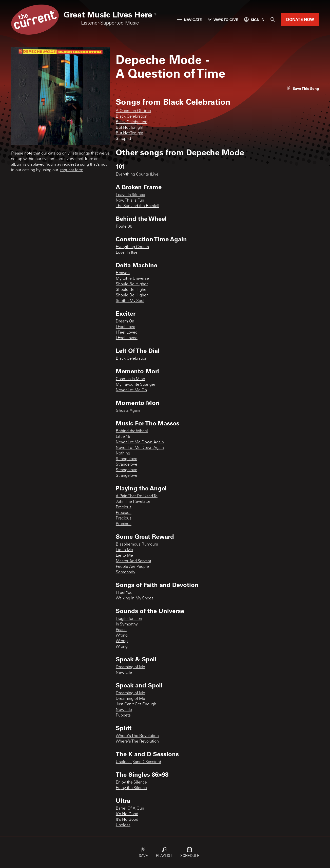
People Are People (132, 567)
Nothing (123, 453)
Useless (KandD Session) (138, 762)
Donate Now (300, 19)
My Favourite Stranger (135, 385)
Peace (121, 630)
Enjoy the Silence (131, 783)
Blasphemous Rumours (137, 545)
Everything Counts (132, 247)
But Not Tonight (130, 128)
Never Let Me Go (131, 390)
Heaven (123, 273)
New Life (124, 673)
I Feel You (124, 593)
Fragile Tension (129, 619)
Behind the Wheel (132, 431)
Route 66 (124, 227)
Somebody (125, 572)
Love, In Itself (128, 253)
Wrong (122, 636)
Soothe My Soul (130, 301)
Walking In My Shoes (135, 598)
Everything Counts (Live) (138, 175)
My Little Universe (132, 279)
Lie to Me (124, 556)
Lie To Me (124, 550)
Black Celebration (132, 117)
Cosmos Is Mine (130, 379)
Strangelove (127, 459)
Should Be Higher (132, 284)
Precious (124, 507)
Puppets (123, 715)
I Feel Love (125, 327)
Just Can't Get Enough (136, 704)
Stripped (123, 139)
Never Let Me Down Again (140, 442)
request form (72, 170)
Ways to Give (223, 20)
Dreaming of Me (130, 667)
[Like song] (303, 88)
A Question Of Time (133, 111)
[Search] (273, 19)
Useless (123, 825)
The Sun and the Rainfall (138, 206)
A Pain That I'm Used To (137, 496)
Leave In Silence (130, 195)
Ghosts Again (128, 411)
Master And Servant (133, 561)
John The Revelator (133, 502)
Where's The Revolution (137, 736)
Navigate (189, 20)
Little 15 (123, 437)
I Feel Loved (127, 333)
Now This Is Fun (130, 201)
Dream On (125, 321)
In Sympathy (127, 624)
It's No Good (127, 814)
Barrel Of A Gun (130, 809)
